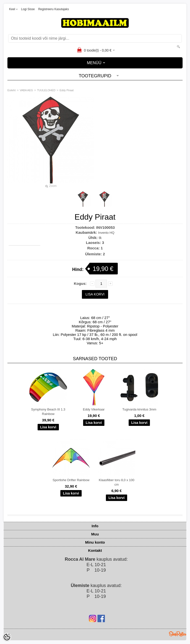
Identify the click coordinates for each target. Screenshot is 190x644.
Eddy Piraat (67, 90)
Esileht (12, 90)
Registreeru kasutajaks (53, 9)
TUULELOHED (46, 90)
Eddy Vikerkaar (94, 409)
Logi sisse (28, 9)
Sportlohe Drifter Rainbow (71, 480)
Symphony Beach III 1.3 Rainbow (48, 412)
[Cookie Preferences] (7, 637)
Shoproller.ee (178, 634)
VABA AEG (26, 90)
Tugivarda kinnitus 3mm (139, 409)
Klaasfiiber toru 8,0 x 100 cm (117, 482)
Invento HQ (106, 233)
